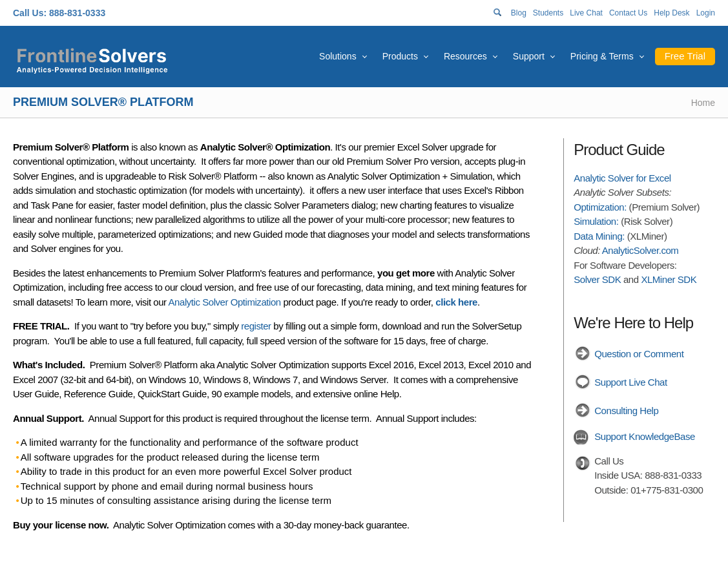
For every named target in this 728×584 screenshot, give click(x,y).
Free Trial (685, 56)
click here (456, 302)
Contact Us (628, 13)
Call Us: (30, 13)
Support (529, 56)
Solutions (338, 56)
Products (400, 56)
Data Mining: (599, 236)
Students (548, 13)
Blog (519, 13)
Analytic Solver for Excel (622, 178)
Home (703, 103)
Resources (465, 56)
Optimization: (600, 207)
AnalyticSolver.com (640, 250)
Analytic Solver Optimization (225, 302)
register (256, 326)
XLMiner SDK (669, 279)
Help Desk (671, 13)
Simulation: (596, 221)
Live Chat (586, 13)
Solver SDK (597, 279)
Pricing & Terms (602, 56)
